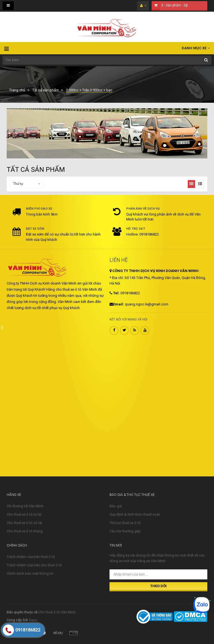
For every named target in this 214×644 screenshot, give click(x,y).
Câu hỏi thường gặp (125, 531)
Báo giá (116, 506)
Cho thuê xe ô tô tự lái (24, 514)
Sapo (33, 620)
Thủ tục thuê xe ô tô (125, 523)
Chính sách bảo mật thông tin (30, 573)
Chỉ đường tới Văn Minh (25, 506)
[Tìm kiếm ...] (107, 60)
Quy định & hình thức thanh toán (135, 514)
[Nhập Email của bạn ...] (158, 574)
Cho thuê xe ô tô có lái (24, 523)
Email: (117, 304)
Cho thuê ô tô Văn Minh (57, 612)
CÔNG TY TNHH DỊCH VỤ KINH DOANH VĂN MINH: (155, 271)
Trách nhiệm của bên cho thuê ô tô (34, 565)
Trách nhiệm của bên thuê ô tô (31, 557)
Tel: (115, 293)
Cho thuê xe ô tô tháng (25, 531)
